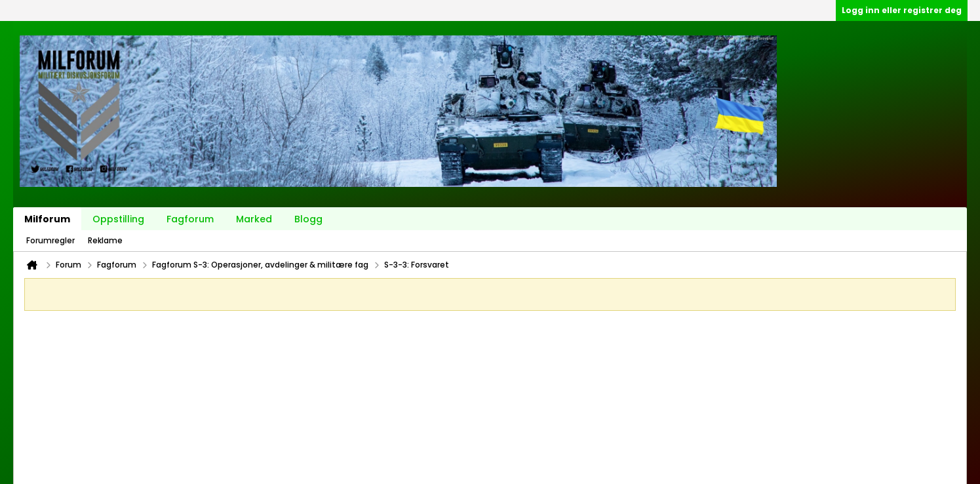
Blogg (308, 219)
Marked (254, 219)
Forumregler (50, 240)
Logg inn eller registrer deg (902, 10)
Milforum (47, 219)
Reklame (105, 240)
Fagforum (190, 219)
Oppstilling (118, 219)
